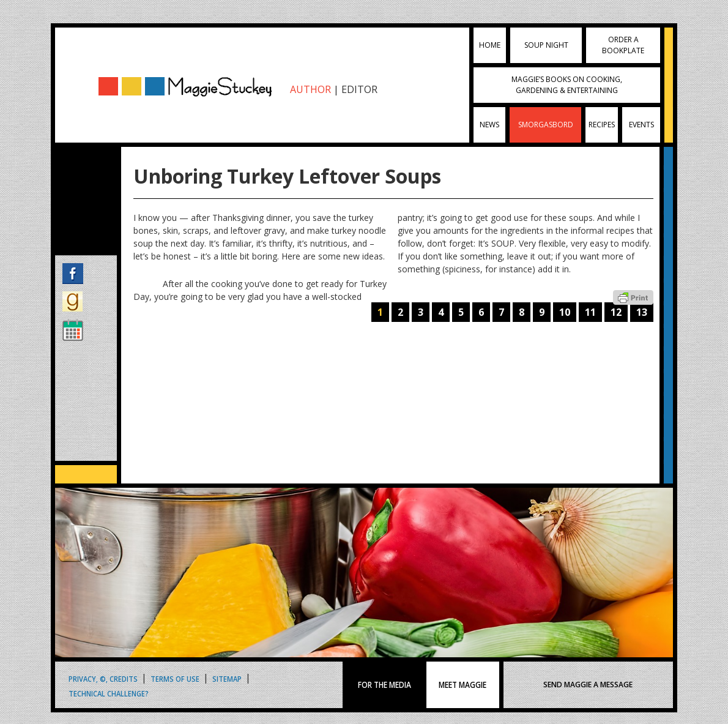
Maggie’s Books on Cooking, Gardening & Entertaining (567, 85)
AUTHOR (310, 89)
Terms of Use (175, 678)
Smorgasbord (546, 125)
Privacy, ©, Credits (103, 678)
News (489, 125)
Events (641, 125)
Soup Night (546, 45)
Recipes (602, 125)
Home (490, 45)
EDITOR (359, 89)
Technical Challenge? (109, 693)
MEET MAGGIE (462, 685)
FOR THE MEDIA (384, 685)
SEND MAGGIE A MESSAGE (588, 685)
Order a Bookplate (623, 45)
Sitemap (227, 678)
